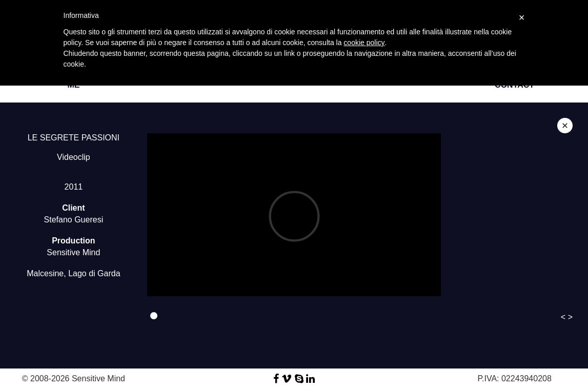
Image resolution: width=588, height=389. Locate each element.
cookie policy (364, 43)
